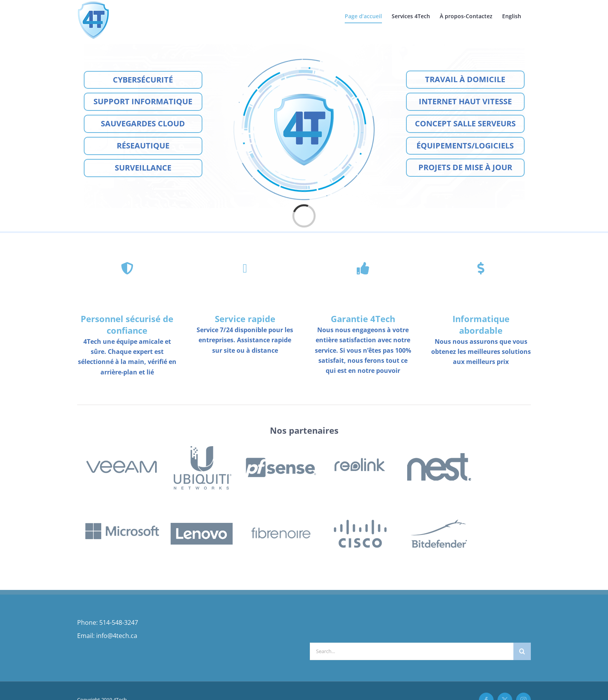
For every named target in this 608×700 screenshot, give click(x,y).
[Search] (522, 651)
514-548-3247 (119, 622)
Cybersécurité (143, 80)
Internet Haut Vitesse (465, 101)
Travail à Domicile (465, 79)
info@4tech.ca (117, 636)
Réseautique (143, 146)
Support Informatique (143, 101)
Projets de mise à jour (465, 167)
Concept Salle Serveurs (465, 123)
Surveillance (143, 168)
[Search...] (412, 651)
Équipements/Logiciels (465, 146)
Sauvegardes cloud (143, 123)
